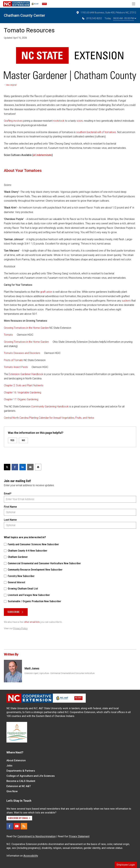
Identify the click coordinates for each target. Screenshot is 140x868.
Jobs (9, 766)
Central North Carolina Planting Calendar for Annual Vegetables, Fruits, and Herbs (49, 418)
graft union (46, 292)
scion (80, 121)
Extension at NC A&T (19, 786)
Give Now (12, 791)
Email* (8, 494)
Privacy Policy (20, 628)
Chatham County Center (24, 15)
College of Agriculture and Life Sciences (31, 776)
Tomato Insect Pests (16, 367)
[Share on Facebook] (15, 467)
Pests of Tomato (13, 360)
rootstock (59, 121)
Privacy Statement (79, 836)
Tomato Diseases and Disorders (22, 353)
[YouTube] (17, 826)
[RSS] (24, 826)
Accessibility (31, 856)
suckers (126, 301)
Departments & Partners (21, 771)
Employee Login (126, 865)
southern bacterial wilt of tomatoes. (96, 132)
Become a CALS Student (21, 781)
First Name (10, 507)
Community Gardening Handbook (50, 406)
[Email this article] (30, 467)
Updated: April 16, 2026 (15, 38)
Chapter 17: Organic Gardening (21, 399)
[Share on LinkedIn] (23, 467)
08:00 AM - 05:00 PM (125, 18)
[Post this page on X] (7, 467)
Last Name (10, 520)
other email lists (32, 622)
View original (11, 85)
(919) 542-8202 (92, 18)
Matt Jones (32, 668)
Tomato (8, 335)
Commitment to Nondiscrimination (37, 836)
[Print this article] (38, 467)
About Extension (16, 760)
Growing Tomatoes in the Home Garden (26, 328)
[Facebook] (10, 826)
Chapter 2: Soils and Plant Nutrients (24, 385)
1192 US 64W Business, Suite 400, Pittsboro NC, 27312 (106, 13)
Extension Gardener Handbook (26, 374)
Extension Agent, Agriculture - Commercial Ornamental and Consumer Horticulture (60, 673)
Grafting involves (13, 121)
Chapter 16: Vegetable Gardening (23, 392)
